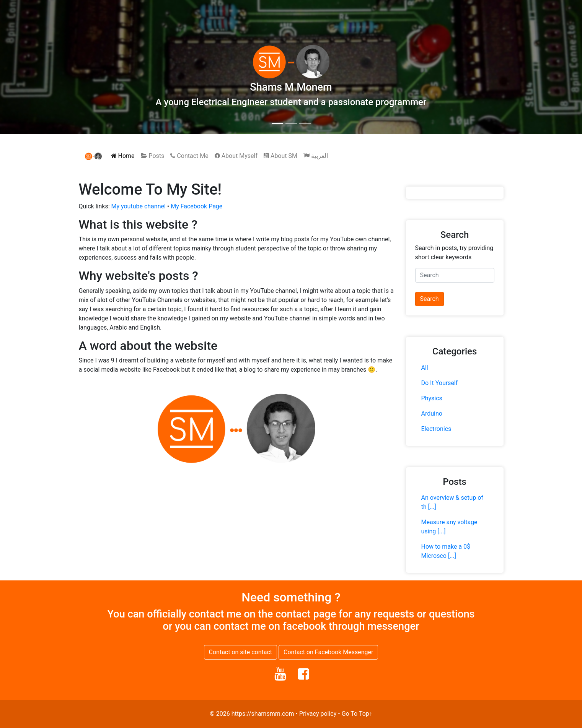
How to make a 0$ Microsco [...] (446, 551)
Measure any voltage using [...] (449, 527)
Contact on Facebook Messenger (328, 652)
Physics (432, 398)
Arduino (432, 414)
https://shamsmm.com (263, 714)
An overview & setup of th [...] (452, 502)
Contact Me (189, 156)
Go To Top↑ (357, 714)
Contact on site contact (241, 652)
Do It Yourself (440, 383)
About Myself (236, 156)
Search (430, 299)
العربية (316, 156)
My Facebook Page (196, 206)
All (425, 368)
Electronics (436, 429)
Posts (153, 156)
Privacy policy (318, 714)
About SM (280, 156)
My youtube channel (139, 206)
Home (123, 156)
